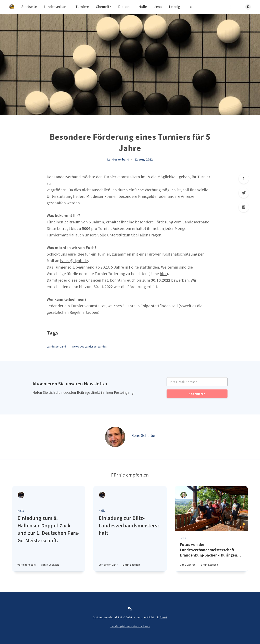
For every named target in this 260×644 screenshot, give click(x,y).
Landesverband (56, 7)
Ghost (164, 617)
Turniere (82, 7)
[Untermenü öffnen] (191, 7)
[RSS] (130, 609)
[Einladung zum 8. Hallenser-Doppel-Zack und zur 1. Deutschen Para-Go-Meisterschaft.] (49, 543)
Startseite (29, 7)
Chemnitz (103, 7)
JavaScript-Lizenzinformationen (130, 626)
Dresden (125, 7)
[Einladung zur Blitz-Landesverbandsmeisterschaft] (130, 543)
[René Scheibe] (115, 437)
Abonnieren (197, 394)
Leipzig (175, 7)
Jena (158, 7)
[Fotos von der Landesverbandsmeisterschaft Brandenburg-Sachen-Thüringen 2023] (211, 557)
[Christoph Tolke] (21, 495)
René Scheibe (143, 435)
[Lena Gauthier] (184, 495)
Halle (143, 7)
